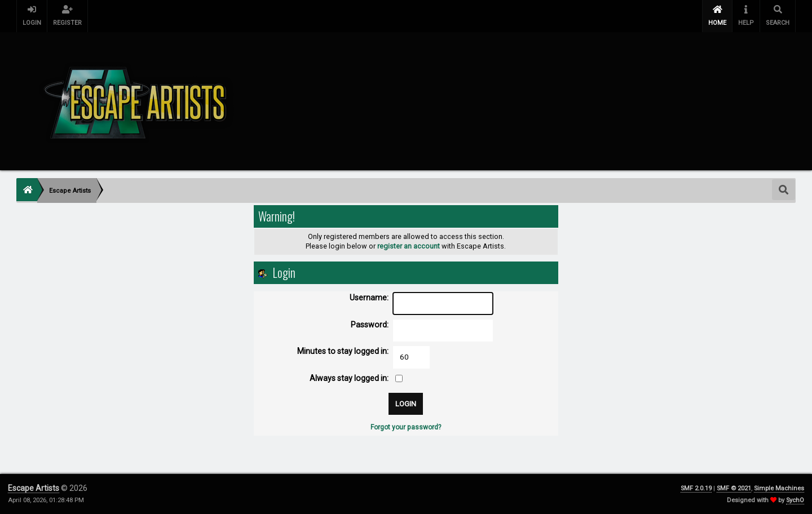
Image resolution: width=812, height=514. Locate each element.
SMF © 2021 (734, 488)
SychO (795, 500)
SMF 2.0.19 (696, 488)
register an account (409, 246)
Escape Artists (34, 488)
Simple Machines (779, 488)
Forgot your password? (406, 427)
